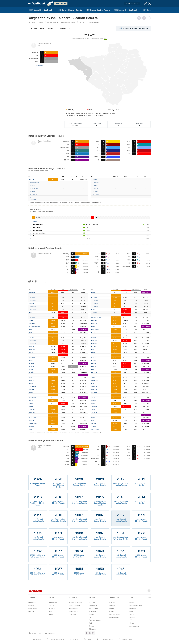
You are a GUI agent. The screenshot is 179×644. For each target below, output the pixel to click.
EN (129, 4)
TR (126, 4)
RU (138, 4)
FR (135, 4)
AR (132, 4)
